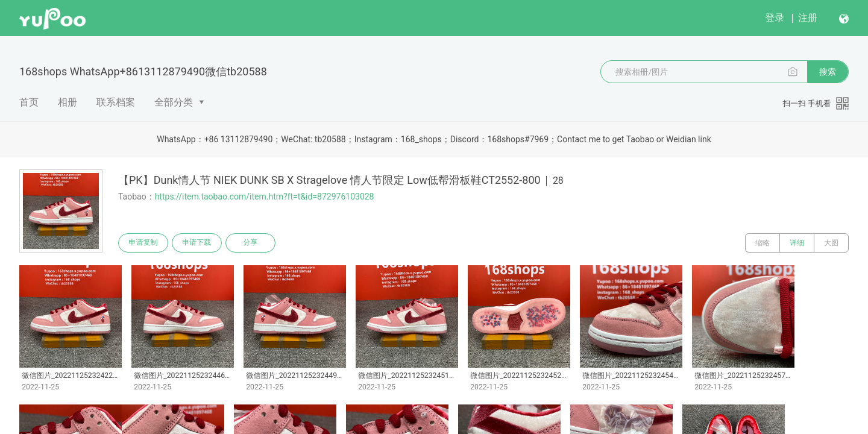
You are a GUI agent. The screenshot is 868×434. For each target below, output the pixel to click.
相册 (68, 102)
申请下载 (198, 243)
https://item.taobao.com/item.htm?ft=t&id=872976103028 (265, 197)
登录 (775, 18)
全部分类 (174, 102)
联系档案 (116, 102)
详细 (797, 243)
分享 (252, 243)
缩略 (763, 243)
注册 (808, 18)
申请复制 (143, 243)
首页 (29, 102)
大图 (831, 243)
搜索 (828, 72)
